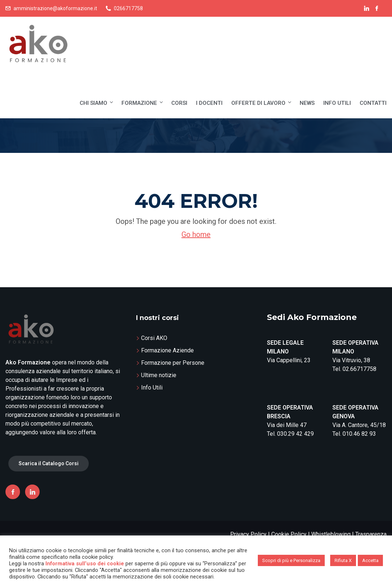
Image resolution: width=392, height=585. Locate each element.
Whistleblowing (331, 534)
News (307, 103)
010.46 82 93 (359, 434)
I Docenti (209, 103)
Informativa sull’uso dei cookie (85, 564)
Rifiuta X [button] (343, 560)
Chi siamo (97, 103)
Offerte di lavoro (262, 103)
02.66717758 (359, 369)
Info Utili (337, 103)
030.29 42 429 (295, 434)
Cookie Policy (289, 534)
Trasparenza (371, 534)
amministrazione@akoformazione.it (55, 8)
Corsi (179, 103)
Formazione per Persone (173, 363)
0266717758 (128, 8)
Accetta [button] (370, 560)
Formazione (143, 103)
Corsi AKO (154, 338)
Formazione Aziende (167, 350)
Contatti (373, 103)
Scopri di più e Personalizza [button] (291, 560)
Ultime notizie (159, 375)
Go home (196, 234)
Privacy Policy (248, 534)
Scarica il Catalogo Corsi (49, 463)
